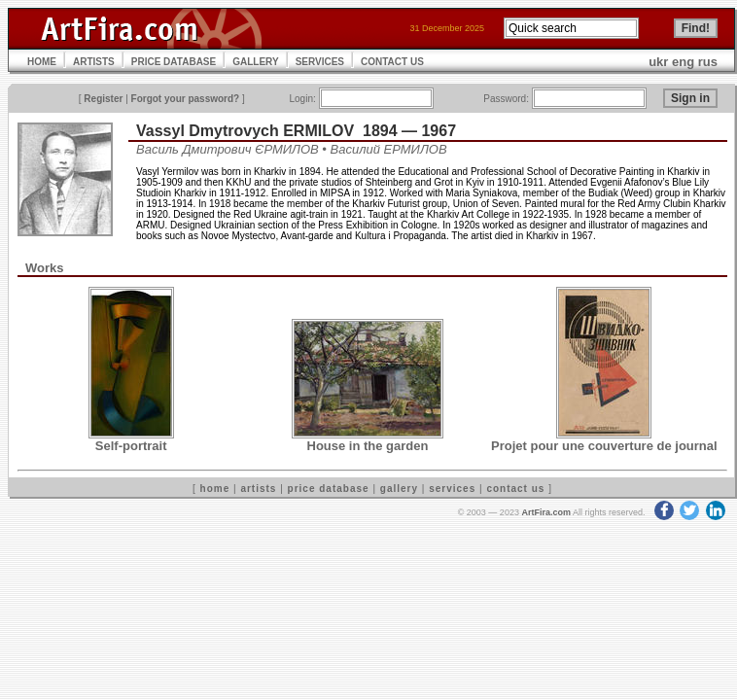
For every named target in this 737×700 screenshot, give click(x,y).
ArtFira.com (546, 512)
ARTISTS (94, 62)
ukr (658, 62)
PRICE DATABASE (174, 62)
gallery (399, 489)
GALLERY (255, 62)
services (452, 489)
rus (708, 62)
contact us (515, 489)
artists (258, 489)
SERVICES (320, 62)
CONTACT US (392, 62)
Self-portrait (131, 446)
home (215, 489)
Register (103, 99)
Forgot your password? (186, 99)
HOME (42, 62)
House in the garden (368, 446)
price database (329, 489)
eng (683, 62)
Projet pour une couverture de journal (604, 446)
